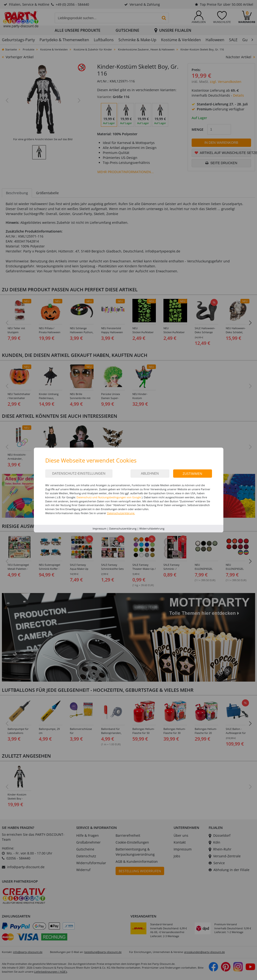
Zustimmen (192, 474)
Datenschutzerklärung (123, 528)
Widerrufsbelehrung (152, 528)
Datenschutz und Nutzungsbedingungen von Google (109, 497)
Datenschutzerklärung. (121, 513)
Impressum (99, 528)
